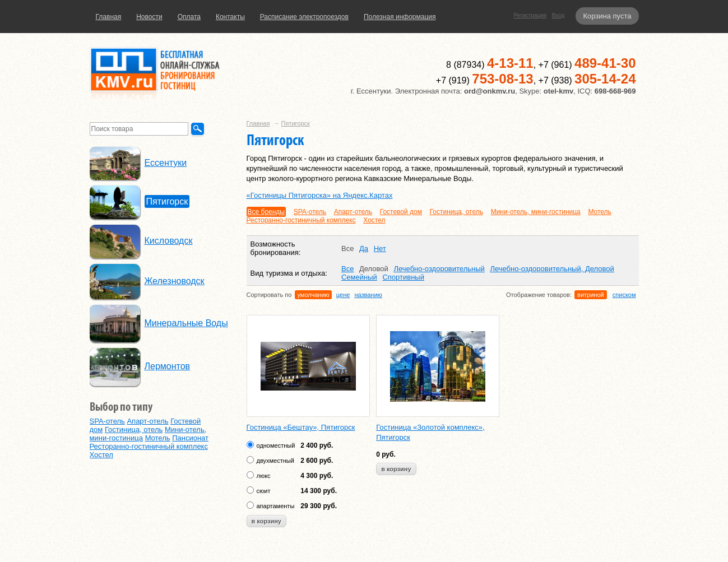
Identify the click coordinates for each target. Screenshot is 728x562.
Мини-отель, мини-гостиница (536, 212)
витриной (591, 295)
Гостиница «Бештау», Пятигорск (301, 427)
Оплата (189, 17)
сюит (264, 491)
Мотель (599, 212)
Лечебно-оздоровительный (439, 269)
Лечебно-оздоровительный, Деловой (552, 269)
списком (624, 295)
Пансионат (190, 438)
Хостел (374, 220)
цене (343, 295)
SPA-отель (310, 212)
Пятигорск (296, 123)
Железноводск (175, 281)
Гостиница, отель (456, 212)
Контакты (230, 17)
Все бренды (266, 212)
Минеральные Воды (186, 323)
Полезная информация (400, 17)
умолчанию (313, 295)
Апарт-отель (353, 212)
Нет (380, 249)
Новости (149, 17)
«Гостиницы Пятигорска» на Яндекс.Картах (320, 195)
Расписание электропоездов (304, 17)
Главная (109, 17)
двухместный (275, 461)
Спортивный (403, 277)
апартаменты (276, 506)
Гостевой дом (401, 212)
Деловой (374, 269)
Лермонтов (168, 366)
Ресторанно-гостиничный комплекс (301, 220)
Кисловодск (169, 241)
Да (364, 249)
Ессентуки (166, 163)
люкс (264, 476)
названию (368, 295)
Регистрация (530, 15)
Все (347, 249)
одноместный (276, 445)
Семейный (359, 277)
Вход (558, 15)
